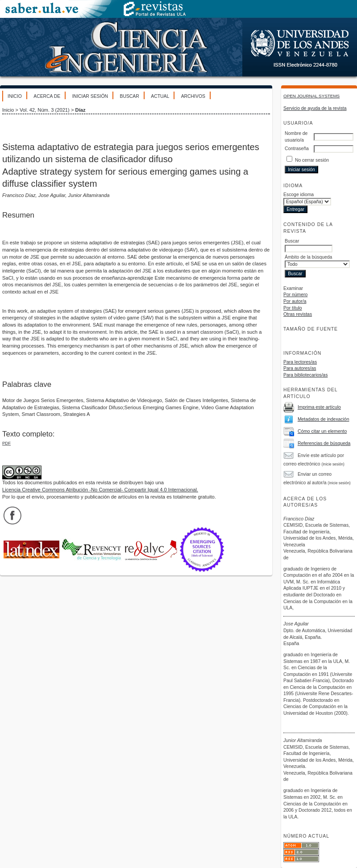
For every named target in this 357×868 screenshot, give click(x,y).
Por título (293, 308)
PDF (6, 443)
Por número (295, 295)
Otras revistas (298, 314)
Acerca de (47, 96)
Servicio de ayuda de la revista (315, 108)
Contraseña (297, 149)
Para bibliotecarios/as (305, 375)
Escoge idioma (299, 195)
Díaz (81, 110)
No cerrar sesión (312, 160)
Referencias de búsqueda (324, 443)
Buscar (129, 96)
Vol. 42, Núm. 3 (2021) (45, 110)
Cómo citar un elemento (322, 431)
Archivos (193, 96)
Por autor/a (295, 301)
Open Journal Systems (311, 96)
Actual (160, 96)
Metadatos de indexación (324, 419)
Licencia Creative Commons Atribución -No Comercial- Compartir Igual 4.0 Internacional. (100, 490)
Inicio (15, 96)
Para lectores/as (300, 362)
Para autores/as (300, 368)
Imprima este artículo (319, 407)
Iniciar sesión (90, 96)
